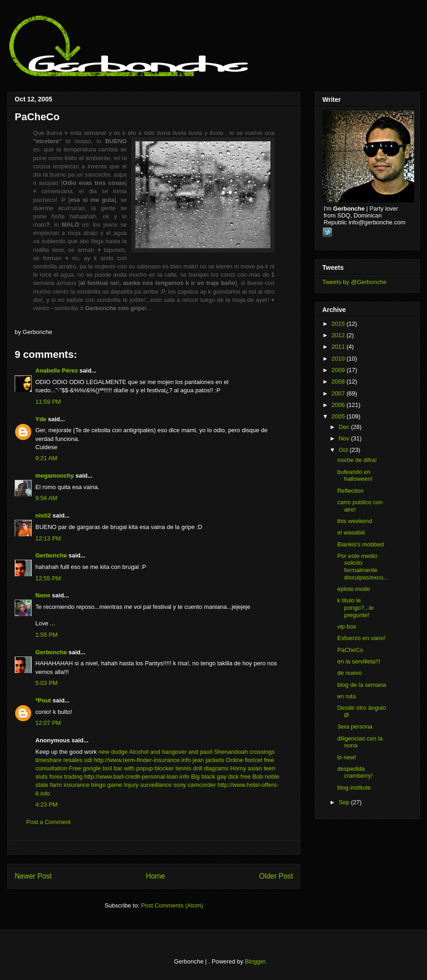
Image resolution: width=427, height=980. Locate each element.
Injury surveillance (148, 785)
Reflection (350, 491)
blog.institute (354, 788)
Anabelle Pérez (57, 370)
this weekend (354, 521)
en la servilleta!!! (359, 661)
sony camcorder (195, 785)
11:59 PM (48, 402)
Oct (344, 450)
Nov (345, 438)
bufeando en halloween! (355, 476)
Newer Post (33, 876)
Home (156, 876)
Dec (345, 427)
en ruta (346, 696)
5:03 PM (46, 683)
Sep (345, 802)
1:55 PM (46, 635)
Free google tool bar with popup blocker (121, 768)
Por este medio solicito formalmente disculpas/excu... (362, 567)
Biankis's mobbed (360, 544)
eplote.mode (354, 589)
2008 (339, 381)
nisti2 (43, 515)
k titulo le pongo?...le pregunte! (355, 607)
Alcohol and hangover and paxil (171, 752)
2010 (339, 359)
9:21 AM (46, 458)
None (43, 595)
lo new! (346, 757)
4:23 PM (46, 805)
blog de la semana (361, 685)
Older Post (276, 876)
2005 (339, 416)
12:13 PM (48, 538)
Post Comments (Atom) (172, 905)
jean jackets (209, 760)
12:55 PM (48, 578)
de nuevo (349, 673)
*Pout (43, 700)
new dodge (113, 752)
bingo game (107, 785)
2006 (339, 405)
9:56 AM (46, 498)
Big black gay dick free (221, 777)
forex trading (66, 777)
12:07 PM (48, 723)
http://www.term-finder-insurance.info (142, 760)
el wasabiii (351, 532)
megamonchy (55, 476)
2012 (339, 335)
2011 (339, 347)
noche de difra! (357, 460)
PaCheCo (37, 117)
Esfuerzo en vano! (361, 638)
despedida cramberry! (355, 772)
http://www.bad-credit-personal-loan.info (137, 777)
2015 (339, 324)
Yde (41, 419)
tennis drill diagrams (202, 768)
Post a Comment (48, 822)
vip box (346, 626)
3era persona (355, 727)
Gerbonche (51, 555)
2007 (339, 393)
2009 (339, 370)
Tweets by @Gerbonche (354, 282)
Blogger (255, 961)
